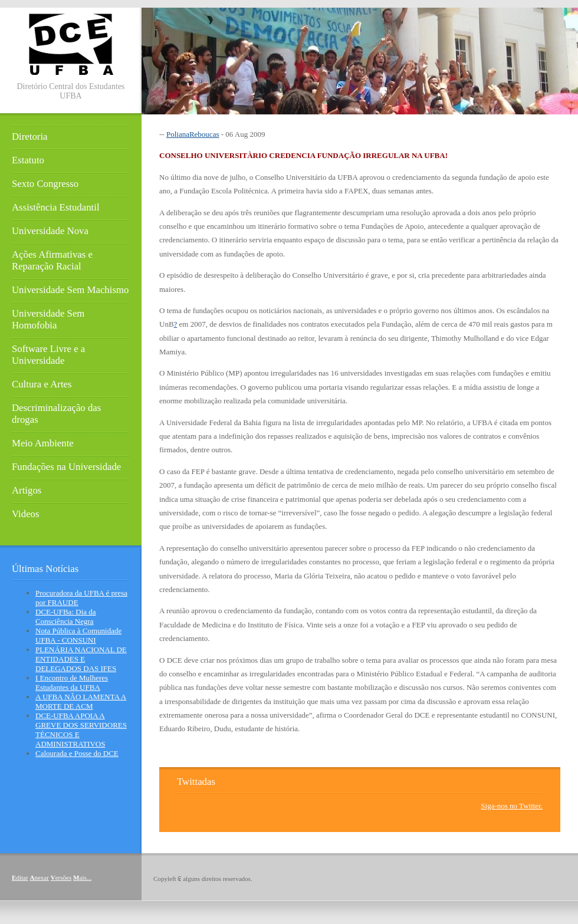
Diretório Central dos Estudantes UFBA (70, 91)
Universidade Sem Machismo (70, 290)
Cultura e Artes (42, 384)
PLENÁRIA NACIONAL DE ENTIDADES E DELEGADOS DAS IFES (81, 659)
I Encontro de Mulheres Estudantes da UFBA (72, 683)
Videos (26, 514)
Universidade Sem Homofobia (48, 319)
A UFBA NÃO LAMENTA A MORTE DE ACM (81, 701)
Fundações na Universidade (66, 467)
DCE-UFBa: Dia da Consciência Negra (66, 616)
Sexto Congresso (45, 184)
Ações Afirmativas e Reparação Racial (52, 260)
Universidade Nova (50, 231)
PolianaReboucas (193, 134)
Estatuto (28, 160)
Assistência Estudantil (56, 207)
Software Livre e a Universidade (48, 355)
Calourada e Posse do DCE (77, 753)
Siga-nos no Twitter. (512, 806)
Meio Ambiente (43, 443)
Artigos (27, 490)
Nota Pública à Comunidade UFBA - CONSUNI (78, 635)
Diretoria (30, 137)
